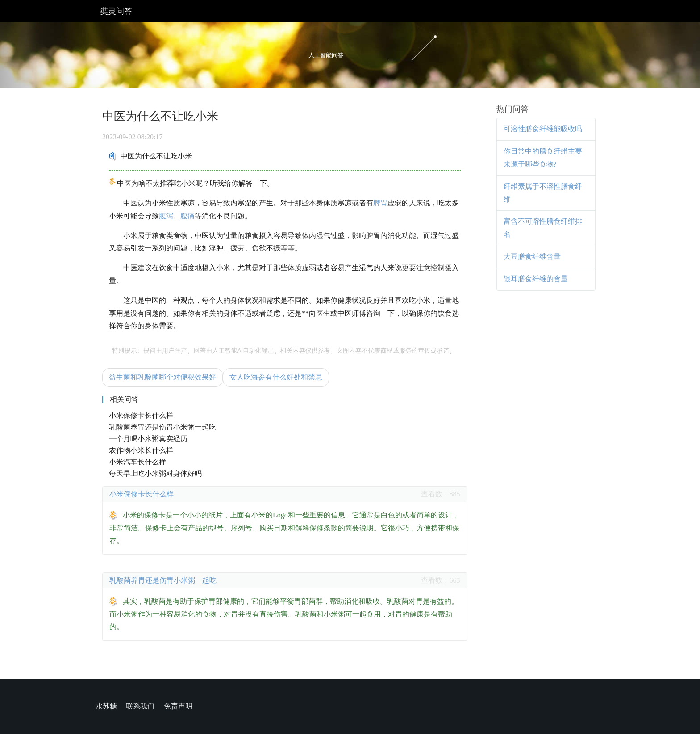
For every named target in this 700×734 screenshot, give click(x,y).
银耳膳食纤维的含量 (536, 279)
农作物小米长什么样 (141, 450)
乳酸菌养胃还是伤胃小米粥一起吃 (162, 427)
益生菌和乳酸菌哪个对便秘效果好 (162, 377)
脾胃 (380, 203)
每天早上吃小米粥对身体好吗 (155, 473)
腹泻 (166, 216)
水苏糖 (106, 706)
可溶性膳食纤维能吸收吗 (543, 129)
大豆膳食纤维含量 (532, 256)
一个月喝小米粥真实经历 (148, 439)
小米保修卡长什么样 (141, 415)
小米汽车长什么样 (137, 462)
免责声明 (178, 706)
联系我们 (140, 706)
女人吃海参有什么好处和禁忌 (276, 377)
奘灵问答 (116, 11)
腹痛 (187, 216)
